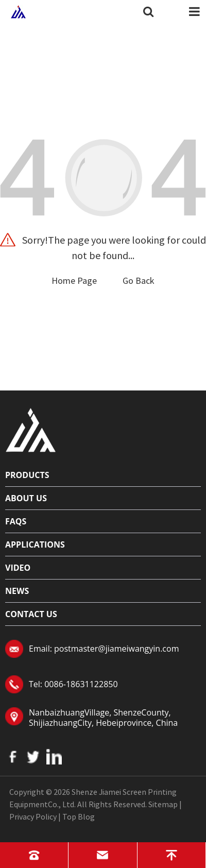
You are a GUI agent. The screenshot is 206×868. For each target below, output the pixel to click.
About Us (26, 498)
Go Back (139, 280)
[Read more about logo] (31, 429)
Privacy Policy (33, 816)
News (17, 591)
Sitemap (163, 804)
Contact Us (31, 614)
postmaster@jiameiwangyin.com (116, 649)
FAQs (16, 521)
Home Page (74, 280)
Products (27, 475)
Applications (35, 544)
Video (18, 568)
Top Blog (79, 816)
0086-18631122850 (81, 684)
